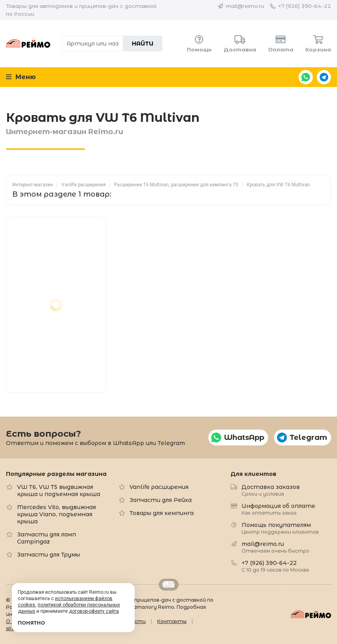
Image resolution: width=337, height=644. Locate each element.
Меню (21, 77)
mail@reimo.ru (245, 6)
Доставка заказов (271, 490)
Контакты (172, 621)
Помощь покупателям (280, 528)
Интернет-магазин (33, 185)
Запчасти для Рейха (161, 500)
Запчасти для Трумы (49, 555)
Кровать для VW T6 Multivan (278, 185)
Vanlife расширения (84, 185)
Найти (143, 44)
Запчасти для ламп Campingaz (47, 538)
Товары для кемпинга (162, 513)
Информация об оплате (278, 509)
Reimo (28, 44)
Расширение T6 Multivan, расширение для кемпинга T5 (176, 185)
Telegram (324, 77)
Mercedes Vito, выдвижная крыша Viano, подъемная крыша (56, 514)
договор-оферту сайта (94, 611)
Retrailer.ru (169, 585)
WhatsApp (306, 77)
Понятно (31, 623)
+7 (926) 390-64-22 (305, 6)
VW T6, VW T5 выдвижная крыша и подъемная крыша (59, 491)
